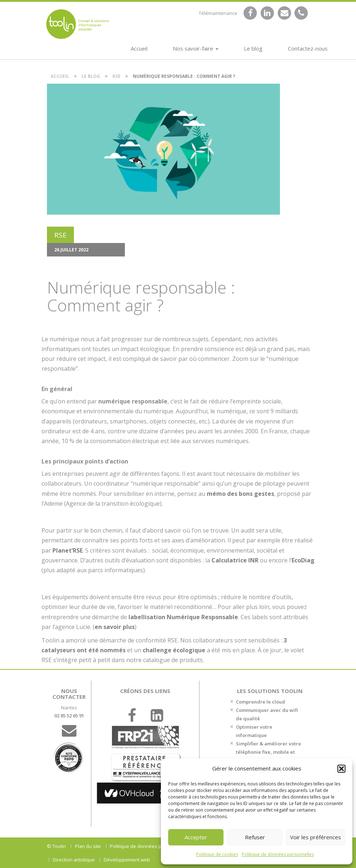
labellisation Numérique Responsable (183, 617)
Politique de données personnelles (278, 854)
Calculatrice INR (235, 560)
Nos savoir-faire (196, 48)
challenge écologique (174, 650)
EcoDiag (303, 560)
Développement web (127, 860)
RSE (116, 76)
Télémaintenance (218, 13)
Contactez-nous (308, 48)
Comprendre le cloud (260, 702)
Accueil (139, 48)
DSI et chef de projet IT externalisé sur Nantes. (78, 24)
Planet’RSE (68, 550)
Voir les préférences (316, 837)
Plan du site (88, 846)
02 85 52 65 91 (69, 716)
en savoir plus (115, 627)
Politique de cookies (217, 854)
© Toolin (56, 846)
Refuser (255, 837)
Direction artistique (74, 860)
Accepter (196, 837)
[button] (341, 769)
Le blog (253, 48)
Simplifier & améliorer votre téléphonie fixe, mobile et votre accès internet (268, 752)
